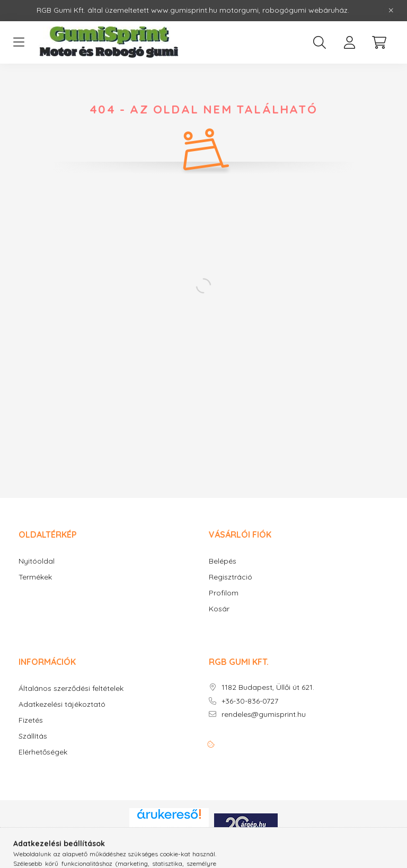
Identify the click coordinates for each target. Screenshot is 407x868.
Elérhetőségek (43, 752)
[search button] (320, 42)
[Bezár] (391, 11)
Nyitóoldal (37, 561)
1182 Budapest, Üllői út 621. (268, 687)
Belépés (223, 561)
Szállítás (33, 736)
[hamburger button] (19, 42)
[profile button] (349, 42)
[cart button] (379, 42)
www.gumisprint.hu (184, 10)
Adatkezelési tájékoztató (62, 704)
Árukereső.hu (169, 832)
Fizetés (31, 720)
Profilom (224, 593)
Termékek (35, 577)
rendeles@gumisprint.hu (264, 714)
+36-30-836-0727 (250, 701)
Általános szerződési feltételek (71, 689)
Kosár (219, 609)
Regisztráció (231, 577)
